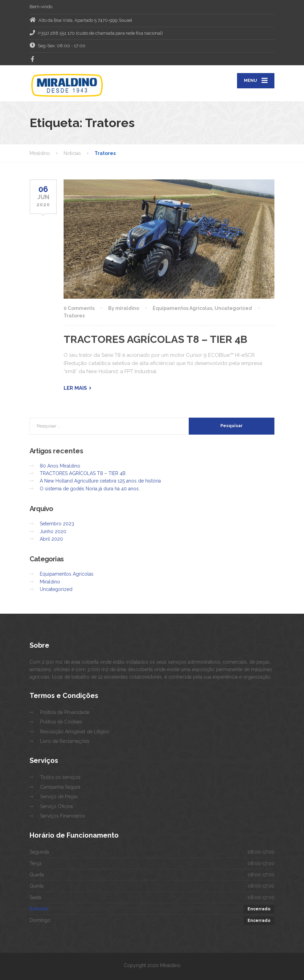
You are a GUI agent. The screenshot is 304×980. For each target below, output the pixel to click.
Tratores (74, 316)
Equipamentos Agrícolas (182, 308)
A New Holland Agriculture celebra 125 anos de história (100, 481)
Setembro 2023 (57, 524)
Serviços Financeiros (63, 816)
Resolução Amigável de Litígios (75, 732)
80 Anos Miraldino (60, 466)
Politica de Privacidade (65, 712)
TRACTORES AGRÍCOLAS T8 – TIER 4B (155, 339)
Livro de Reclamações (65, 741)
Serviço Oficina (56, 806)
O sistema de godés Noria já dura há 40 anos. (90, 489)
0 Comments (79, 308)
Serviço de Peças (59, 797)
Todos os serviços (60, 777)
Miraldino (50, 582)
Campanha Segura (60, 787)
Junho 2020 (53, 531)
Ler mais (75, 388)
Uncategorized (233, 308)
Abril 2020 (51, 539)
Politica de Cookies (61, 722)
